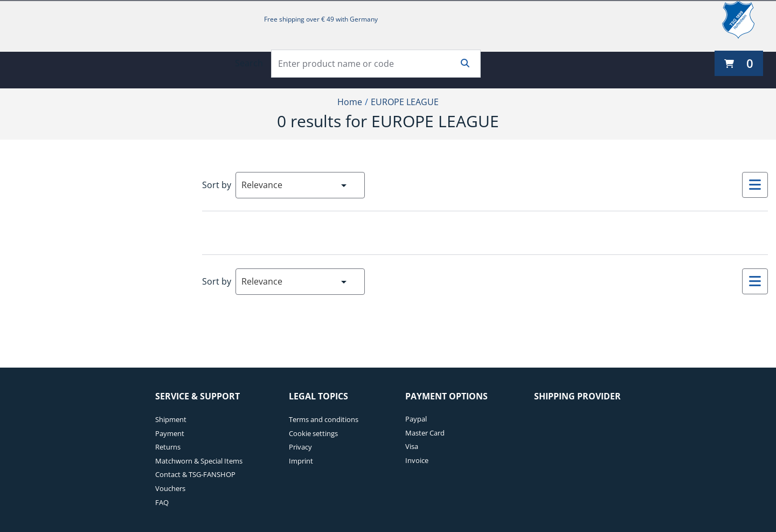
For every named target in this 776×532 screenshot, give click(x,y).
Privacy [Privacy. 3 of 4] (300, 447)
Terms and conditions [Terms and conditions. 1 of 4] (324, 419)
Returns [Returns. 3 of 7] (168, 447)
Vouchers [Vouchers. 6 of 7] (170, 488)
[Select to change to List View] (755, 185)
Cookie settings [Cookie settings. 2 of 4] (313, 433)
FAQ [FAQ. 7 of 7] (162, 502)
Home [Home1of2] (350, 102)
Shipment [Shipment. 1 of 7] (171, 419)
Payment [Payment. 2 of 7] (170, 433)
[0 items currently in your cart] (739, 63)
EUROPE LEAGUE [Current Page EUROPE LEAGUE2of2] (405, 102)
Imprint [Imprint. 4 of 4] (301, 461)
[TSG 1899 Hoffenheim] (746, 19)
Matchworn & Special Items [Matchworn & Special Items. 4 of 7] (199, 461)
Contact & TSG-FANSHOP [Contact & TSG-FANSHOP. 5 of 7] (195, 474)
